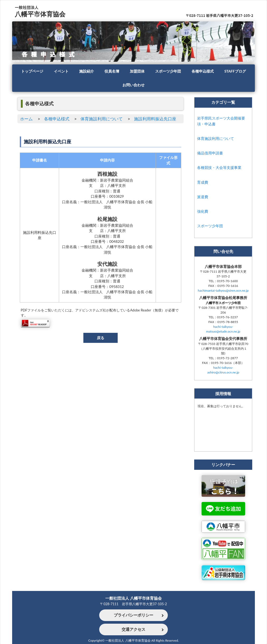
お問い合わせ (133, 85)
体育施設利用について (102, 119)
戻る (101, 338)
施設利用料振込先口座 (155, 119)
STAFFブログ (235, 71)
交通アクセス (133, 629)
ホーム (26, 119)
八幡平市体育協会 (40, 14)
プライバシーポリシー (133, 615)
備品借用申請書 (210, 153)
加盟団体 (137, 71)
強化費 (203, 211)
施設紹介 (87, 71)
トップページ (32, 71)
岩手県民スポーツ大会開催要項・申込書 (221, 121)
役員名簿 (112, 71)
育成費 (203, 182)
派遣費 (203, 197)
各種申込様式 (203, 71)
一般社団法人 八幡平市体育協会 (133, 598)
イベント (61, 71)
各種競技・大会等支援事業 (219, 167)
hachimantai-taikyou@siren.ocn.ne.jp (223, 290)
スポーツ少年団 (168, 71)
